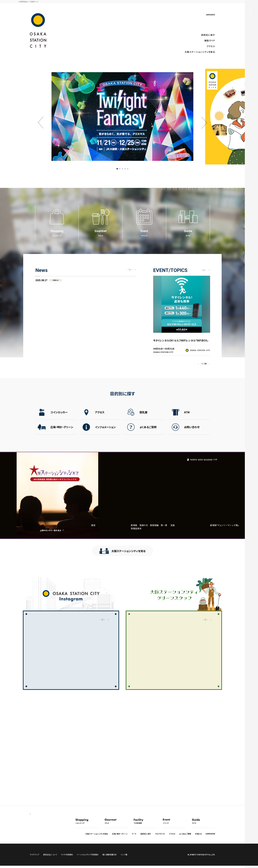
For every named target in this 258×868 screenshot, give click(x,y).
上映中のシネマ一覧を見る (57, 530)
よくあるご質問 (148, 431)
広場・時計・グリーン (62, 431)
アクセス (211, 46)
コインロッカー (59, 416)
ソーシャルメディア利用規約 (88, 857)
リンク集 (124, 857)
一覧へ (103, 618)
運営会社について (50, 857)
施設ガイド (210, 40)
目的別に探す (208, 35)
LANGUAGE (211, 15)
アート (134, 834)
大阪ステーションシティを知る (200, 52)
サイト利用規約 (67, 857)
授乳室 (143, 416)
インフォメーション (105, 431)
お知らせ (198, 834)
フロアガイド (160, 834)
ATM (187, 416)
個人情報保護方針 (110, 857)
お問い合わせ (192, 431)
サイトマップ (34, 857)
